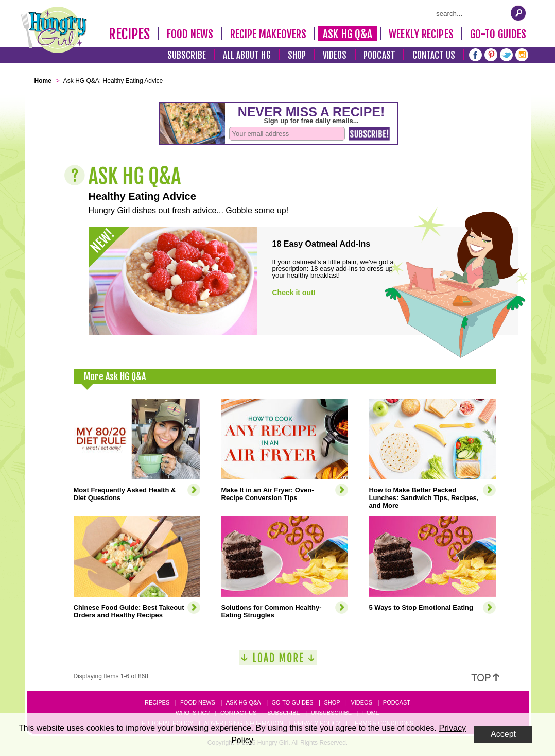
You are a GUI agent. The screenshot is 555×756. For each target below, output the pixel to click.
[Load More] (278, 662)
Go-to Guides (292, 702)
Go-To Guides (498, 34)
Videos (335, 55)
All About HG (247, 55)
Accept (503, 734)
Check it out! (294, 293)
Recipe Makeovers (268, 34)
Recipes (129, 34)
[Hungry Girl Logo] (54, 30)
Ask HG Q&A (348, 34)
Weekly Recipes (421, 34)
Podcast (379, 55)
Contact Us (434, 55)
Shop (297, 55)
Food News (190, 34)
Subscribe (187, 55)
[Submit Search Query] (518, 13)
